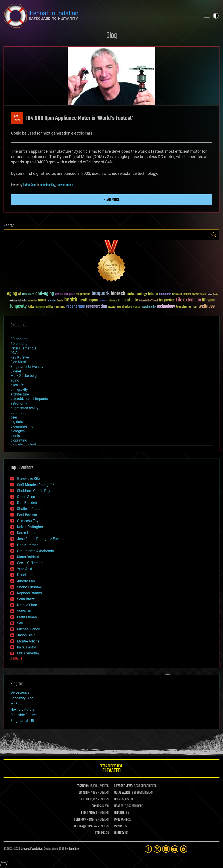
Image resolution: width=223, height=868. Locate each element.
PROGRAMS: (121, 820)
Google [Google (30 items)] (60, 301)
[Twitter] (157, 849)
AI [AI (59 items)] (19, 294)
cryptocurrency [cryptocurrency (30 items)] (199, 294)
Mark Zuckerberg (24, 376)
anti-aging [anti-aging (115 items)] (45, 294)
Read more (112, 200)
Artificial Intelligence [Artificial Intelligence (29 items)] (65, 294)
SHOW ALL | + (17, 659)
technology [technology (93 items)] (166, 307)
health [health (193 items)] (71, 300)
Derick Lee (25, 575)
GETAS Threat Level (111, 769)
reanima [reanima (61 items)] (60, 307)
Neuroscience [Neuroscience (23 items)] (40, 307)
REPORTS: (120, 813)
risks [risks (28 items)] (119, 307)
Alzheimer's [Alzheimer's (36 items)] (28, 294)
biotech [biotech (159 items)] (118, 294)
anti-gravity (19, 390)
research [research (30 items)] (112, 307)
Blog (112, 36)
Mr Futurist (19, 704)
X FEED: (85, 799)
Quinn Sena (30, 185)
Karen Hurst (26, 533)
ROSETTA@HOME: (83, 826)
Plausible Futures (24, 715)
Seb (20, 623)
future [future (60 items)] (42, 300)
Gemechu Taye (29, 521)
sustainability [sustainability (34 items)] (149, 307)
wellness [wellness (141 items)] (207, 306)
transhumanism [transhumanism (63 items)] (187, 307)
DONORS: (97, 806)
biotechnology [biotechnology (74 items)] (137, 294)
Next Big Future (22, 709)
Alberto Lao (26, 581)
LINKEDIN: (84, 793)
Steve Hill (24, 611)
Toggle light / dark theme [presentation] (216, 16)
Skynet (16, 371)
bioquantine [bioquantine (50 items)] (83, 294)
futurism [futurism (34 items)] (52, 301)
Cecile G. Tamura (30, 563)
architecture (20, 394)
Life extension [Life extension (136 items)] (188, 300)
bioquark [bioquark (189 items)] (101, 294)
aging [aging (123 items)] (12, 294)
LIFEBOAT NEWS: (124, 786)
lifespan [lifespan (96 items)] (209, 300)
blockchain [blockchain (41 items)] (165, 294)
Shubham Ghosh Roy (34, 491)
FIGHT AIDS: (88, 813)
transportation (65, 185)
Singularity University (27, 367)
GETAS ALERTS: (123, 793)
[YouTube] (175, 849)
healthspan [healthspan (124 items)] (88, 300)
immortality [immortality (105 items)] (128, 300)
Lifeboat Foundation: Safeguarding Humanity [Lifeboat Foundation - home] (100, 16)
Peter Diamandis (23, 348)
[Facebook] (148, 849)
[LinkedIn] (166, 849)
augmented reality (24, 408)
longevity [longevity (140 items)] (18, 306)
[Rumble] (184, 849)
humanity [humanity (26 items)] (104, 301)
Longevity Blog (22, 698)
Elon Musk (19, 362)
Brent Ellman (27, 617)
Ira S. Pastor (27, 647)
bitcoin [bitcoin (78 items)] (153, 294)
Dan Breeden (27, 503)
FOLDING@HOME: (84, 820)
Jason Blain (26, 635)
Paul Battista (27, 515)
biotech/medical (23, 445)
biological (18, 431)
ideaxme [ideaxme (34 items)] (113, 301)
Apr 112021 (17, 118)
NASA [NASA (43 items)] (31, 307)
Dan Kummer (27, 545)
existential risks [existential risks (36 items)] (18, 301)
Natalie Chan (27, 605)
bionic (15, 436)
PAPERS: (119, 826)
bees (14, 417)
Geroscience (20, 692)
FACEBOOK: (83, 786)
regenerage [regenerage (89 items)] (76, 307)
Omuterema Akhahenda (35, 551)
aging (15, 380)
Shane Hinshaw (29, 587)
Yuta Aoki (25, 569)
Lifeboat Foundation (32, 849)
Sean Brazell (27, 599)
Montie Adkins (28, 641)
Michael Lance (28, 629)
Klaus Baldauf (28, 557)
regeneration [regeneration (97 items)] (96, 306)
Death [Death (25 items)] (215, 294)
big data (17, 422)
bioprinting (19, 440)
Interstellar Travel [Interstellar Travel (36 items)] (148, 301)
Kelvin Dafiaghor (30, 527)
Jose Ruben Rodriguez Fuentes (41, 539)
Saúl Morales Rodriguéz (36, 485)
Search (214, 235)
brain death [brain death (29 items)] (177, 294)
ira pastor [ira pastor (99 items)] (167, 300)
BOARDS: (119, 806)
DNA (14, 353)
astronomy (19, 403)
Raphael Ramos (29, 593)
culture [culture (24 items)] (210, 294)
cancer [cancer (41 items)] (187, 294)
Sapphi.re (74, 849)
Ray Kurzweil (20, 357)
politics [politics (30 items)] (50, 307)
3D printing (19, 339)
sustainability (48, 185)
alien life (17, 385)
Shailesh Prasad (30, 509)
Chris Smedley (28, 653)
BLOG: (117, 799)
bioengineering (22, 426)
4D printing (19, 344)
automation (19, 413)
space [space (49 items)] (137, 307)
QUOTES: (119, 833)
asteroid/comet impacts (29, 399)
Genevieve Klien (29, 479)
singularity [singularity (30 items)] (127, 307)
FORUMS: (100, 833)
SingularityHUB (22, 721)
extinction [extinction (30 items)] (32, 301)
